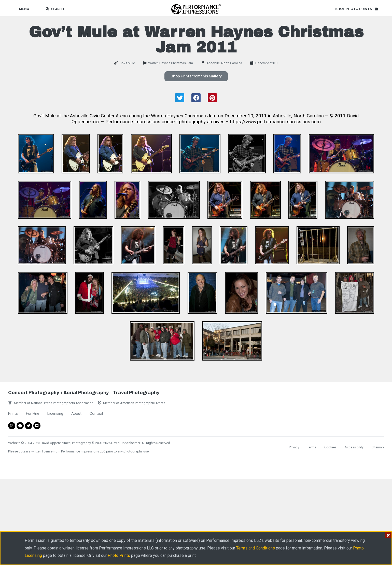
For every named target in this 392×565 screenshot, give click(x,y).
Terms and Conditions (256, 548)
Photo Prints (119, 555)
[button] (356, 9)
